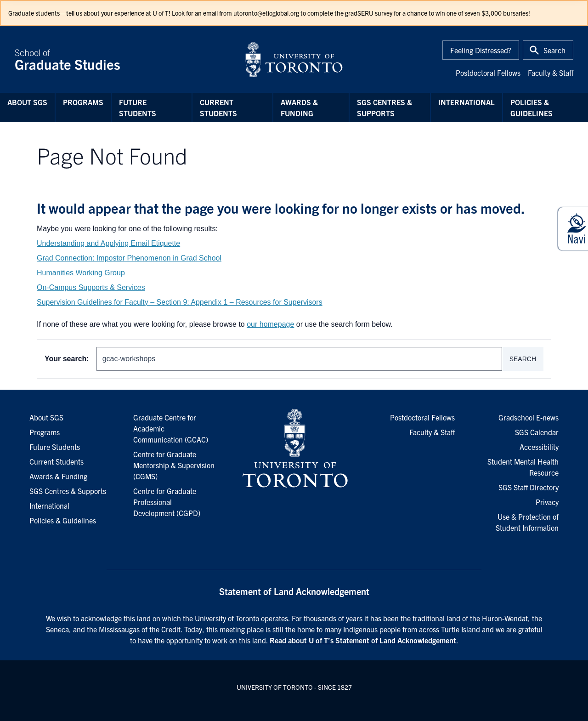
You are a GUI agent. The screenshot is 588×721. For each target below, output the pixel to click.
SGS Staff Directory (529, 487)
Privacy (547, 502)
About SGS (27, 102)
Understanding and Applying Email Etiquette (108, 243)
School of (124, 59)
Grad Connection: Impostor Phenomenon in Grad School (129, 258)
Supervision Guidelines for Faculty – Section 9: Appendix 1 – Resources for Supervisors (180, 302)
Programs (83, 102)
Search (523, 359)
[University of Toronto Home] (294, 59)
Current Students (218, 108)
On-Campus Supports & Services (91, 287)
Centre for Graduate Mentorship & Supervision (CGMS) (174, 465)
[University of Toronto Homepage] (294, 448)
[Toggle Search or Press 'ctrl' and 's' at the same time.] (548, 50)
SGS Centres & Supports (384, 108)
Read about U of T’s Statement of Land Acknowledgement (363, 640)
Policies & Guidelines (531, 108)
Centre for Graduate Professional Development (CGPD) (167, 502)
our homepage (270, 324)
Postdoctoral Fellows (488, 73)
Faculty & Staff (551, 73)
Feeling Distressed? (481, 50)
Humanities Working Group (81, 273)
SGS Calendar (537, 432)
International (466, 102)
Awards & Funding (299, 108)
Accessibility (539, 447)
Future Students (138, 108)
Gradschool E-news (529, 417)
